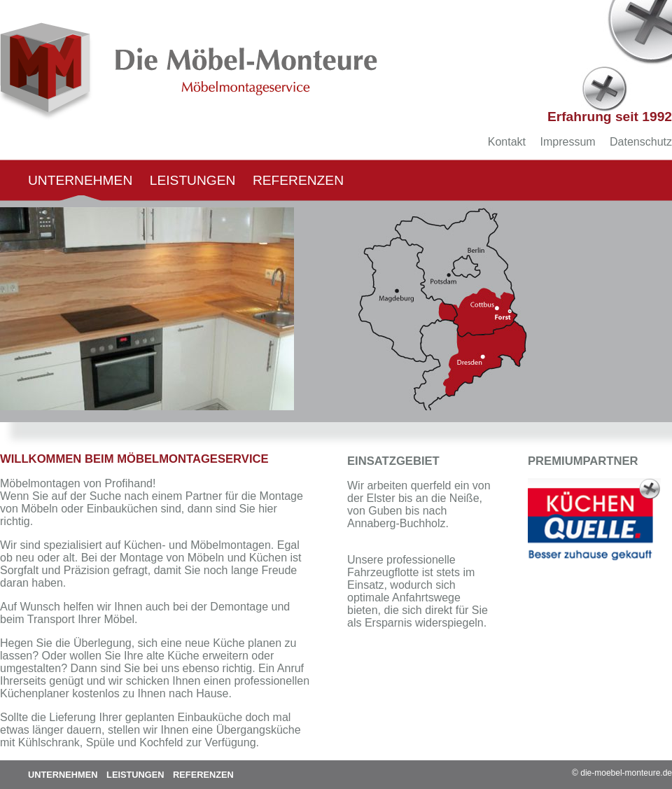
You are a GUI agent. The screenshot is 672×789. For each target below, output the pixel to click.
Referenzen (298, 180)
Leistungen (193, 180)
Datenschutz (641, 142)
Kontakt (507, 142)
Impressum (567, 142)
